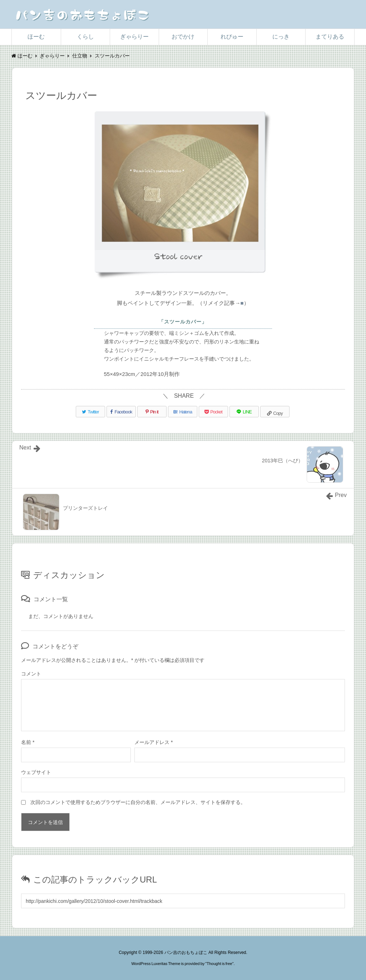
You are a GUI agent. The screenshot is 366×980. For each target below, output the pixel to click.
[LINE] (244, 412)
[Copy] (275, 412)
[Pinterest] (152, 412)
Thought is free (219, 964)
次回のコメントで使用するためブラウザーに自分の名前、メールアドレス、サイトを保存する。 (138, 802)
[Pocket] (213, 412)
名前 (28, 742)
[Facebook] (121, 412)
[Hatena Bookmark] (183, 412)
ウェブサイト (36, 772)
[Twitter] (90, 412)
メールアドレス (154, 742)
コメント (31, 674)
